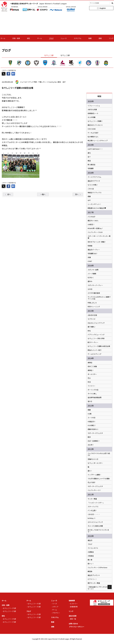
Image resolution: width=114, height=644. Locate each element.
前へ (9, 194)
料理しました (92, 303)
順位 (29, 38)
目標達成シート (93, 113)
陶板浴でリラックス (95, 193)
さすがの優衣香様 (94, 293)
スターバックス (93, 507)
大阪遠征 (91, 556)
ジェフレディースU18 (95, 232)
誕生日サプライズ (94, 181)
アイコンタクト (93, 548)
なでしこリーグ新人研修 (96, 338)
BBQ (89, 331)
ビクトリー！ (92, 579)
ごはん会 (91, 189)
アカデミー (56, 613)
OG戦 (90, 414)
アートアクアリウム (94, 177)
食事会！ (91, 370)
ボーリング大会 (93, 390)
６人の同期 (91, 117)
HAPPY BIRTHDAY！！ (95, 149)
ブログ (51, 38)
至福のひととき (93, 459)
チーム (40, 38)
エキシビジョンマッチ (95, 522)
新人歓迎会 (91, 165)
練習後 (90, 571)
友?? (89, 157)
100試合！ (91, 224)
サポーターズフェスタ (95, 433)
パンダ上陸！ (92, 510)
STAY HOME (92, 129)
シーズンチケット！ (94, 204)
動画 (90, 38)
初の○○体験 (92, 366)
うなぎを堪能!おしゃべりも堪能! (99, 479)
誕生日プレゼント (94, 575)
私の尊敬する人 (93, 137)
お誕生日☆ (91, 422)
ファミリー (91, 386)
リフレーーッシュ (94, 106)
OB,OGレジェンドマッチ (96, 323)
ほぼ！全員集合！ (94, 441)
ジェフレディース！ (94, 490)
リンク (111, 38)
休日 (89, 382)
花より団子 (91, 482)
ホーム (3, 38)
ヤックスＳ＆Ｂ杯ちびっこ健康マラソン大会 (99, 298)
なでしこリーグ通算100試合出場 (99, 346)
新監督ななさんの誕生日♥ (97, 208)
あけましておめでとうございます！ (98, 531)
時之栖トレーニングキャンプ (98, 141)
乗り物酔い (91, 327)
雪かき (90, 401)
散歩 (89, 437)
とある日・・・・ (94, 514)
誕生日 (90, 540)
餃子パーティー (93, 342)
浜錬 (89, 257)
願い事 (90, 560)
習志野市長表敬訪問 (95, 398)
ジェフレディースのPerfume (97, 568)
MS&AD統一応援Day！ (95, 228)
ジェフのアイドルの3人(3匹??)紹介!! (99, 454)
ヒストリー (74, 604)
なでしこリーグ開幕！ (95, 121)
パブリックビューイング (96, 335)
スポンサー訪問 (93, 270)
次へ (77, 194)
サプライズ (91, 319)
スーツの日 (91, 418)
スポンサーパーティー (95, 285)
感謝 (89, 196)
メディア (55, 607)
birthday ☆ (92, 518)
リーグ (55, 604)
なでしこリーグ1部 (9, 608)
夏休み (90, 281)
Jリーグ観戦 (92, 274)
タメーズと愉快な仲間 (95, 526)
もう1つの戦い (93, 185)
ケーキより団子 (93, 133)
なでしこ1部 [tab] (49, 55)
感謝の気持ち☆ (93, 429)
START (90, 261)
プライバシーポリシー (77, 627)
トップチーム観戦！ (95, 475)
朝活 (89, 161)
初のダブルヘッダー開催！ (97, 242)
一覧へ (43, 194)
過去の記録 (73, 616)
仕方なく (91, 278)
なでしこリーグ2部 (9, 611)
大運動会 (91, 552)
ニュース (64, 38)
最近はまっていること (95, 125)
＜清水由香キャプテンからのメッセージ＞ (99, 588)
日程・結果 (16, 38)
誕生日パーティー (94, 250)
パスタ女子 (91, 217)
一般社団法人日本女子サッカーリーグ (38, 4)
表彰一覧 (73, 619)
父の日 (90, 289)
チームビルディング (94, 354)
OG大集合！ (92, 425)
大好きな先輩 (92, 110)
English (103, 8)
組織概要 (72, 601)
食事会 (90, 363)
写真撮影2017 (92, 254)
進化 (89, 153)
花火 (89, 378)
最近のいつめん (93, 221)
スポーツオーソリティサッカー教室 (99, 237)
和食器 (90, 246)
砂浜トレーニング (94, 307)
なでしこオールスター (95, 463)
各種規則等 (74, 607)
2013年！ (91, 445)
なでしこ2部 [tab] (65, 55)
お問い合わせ (73, 624)
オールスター (92, 374)
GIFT (89, 200)
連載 (100, 38)
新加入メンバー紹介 (95, 350)
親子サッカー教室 (94, 583)
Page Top (110, 587)
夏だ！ (90, 471)
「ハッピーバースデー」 (96, 503)
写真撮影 (91, 168)
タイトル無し (92, 394)
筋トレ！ (91, 564)
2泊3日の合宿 (92, 315)
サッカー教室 (92, 499)
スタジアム (78, 38)
